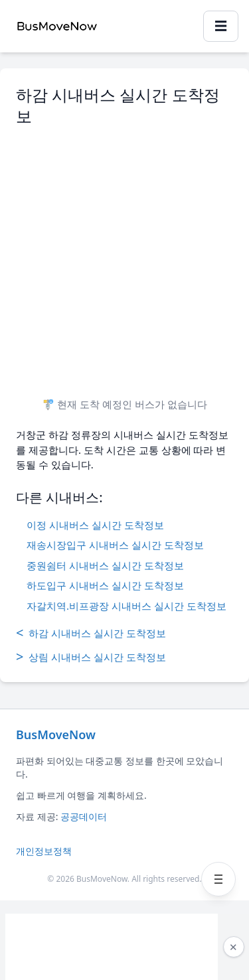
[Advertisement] (124, 256)
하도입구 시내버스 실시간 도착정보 (105, 585)
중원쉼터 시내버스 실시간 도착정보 (105, 565)
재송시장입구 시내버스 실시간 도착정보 (115, 545)
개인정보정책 (44, 851)
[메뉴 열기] (218, 879)
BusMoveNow (56, 735)
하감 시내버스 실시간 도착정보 (91, 633)
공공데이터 (84, 816)
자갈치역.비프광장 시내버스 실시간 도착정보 (126, 606)
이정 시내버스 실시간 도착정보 (95, 525)
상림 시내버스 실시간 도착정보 (91, 657)
